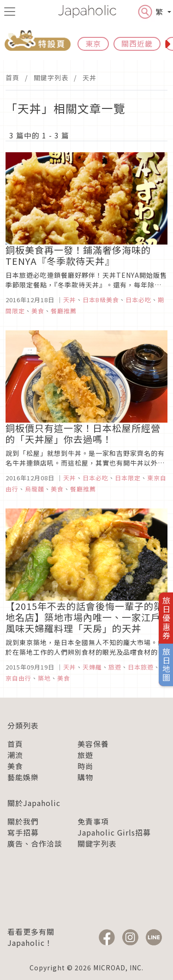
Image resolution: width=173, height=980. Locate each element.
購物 (85, 777)
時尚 (85, 766)
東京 (93, 43)
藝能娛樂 (23, 777)
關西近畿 (137, 43)
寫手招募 (23, 832)
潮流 (15, 755)
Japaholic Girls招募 (114, 832)
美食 (15, 766)
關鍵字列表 (51, 78)
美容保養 (93, 744)
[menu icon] (10, 12)
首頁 (12, 78)
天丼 (89, 78)
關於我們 (23, 821)
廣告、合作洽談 (35, 843)
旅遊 (85, 755)
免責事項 (93, 821)
